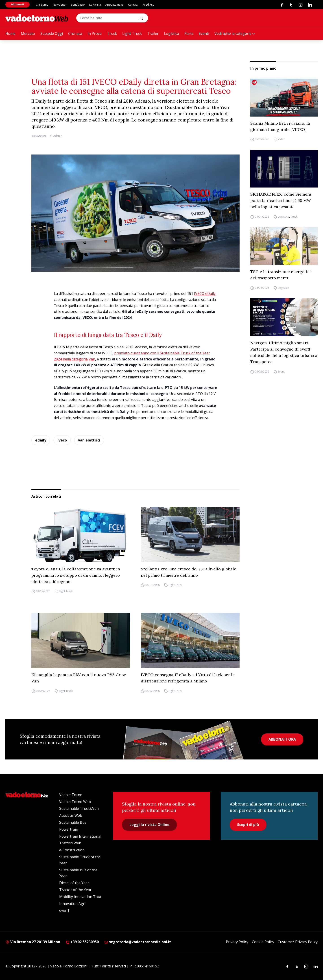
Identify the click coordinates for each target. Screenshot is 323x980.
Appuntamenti (115, 5)
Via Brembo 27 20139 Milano (33, 942)
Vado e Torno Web (75, 802)
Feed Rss (148, 5)
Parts (189, 33)
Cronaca (75, 33)
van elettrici (89, 440)
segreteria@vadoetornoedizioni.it (137, 942)
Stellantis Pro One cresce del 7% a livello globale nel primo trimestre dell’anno (189, 572)
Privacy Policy (237, 942)
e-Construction (72, 850)
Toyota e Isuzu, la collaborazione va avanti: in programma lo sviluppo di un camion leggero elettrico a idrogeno (76, 575)
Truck (112, 33)
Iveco (62, 440)
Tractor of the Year (75, 890)
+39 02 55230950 (82, 942)
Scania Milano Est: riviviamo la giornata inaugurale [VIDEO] (280, 126)
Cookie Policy (263, 942)
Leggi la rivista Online (149, 825)
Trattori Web (70, 843)
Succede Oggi (52, 33)
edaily (41, 440)
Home (10, 33)
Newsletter (60, 5)
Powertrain (69, 829)
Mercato (28, 33)
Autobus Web (71, 815)
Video (282, 139)
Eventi (204, 33)
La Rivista (95, 5)
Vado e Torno (71, 795)
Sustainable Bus (73, 822)
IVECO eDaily (205, 294)
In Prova (95, 33)
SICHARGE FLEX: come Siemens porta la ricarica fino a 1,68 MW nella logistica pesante (281, 200)
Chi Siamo (42, 5)
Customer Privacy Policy (298, 942)
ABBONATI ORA (282, 739)
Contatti (133, 5)
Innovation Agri (72, 904)
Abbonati (17, 4)
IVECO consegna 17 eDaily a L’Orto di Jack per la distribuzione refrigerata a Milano (188, 678)
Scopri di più (248, 825)
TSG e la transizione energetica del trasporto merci (281, 275)
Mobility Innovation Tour (80, 897)
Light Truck (132, 33)
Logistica (171, 33)
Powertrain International (80, 836)
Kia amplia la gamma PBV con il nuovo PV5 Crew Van (79, 678)
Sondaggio (78, 5)
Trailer (153, 33)
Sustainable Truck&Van (79, 808)
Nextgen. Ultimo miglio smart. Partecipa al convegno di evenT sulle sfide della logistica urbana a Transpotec (284, 352)
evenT (64, 910)
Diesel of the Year (74, 883)
